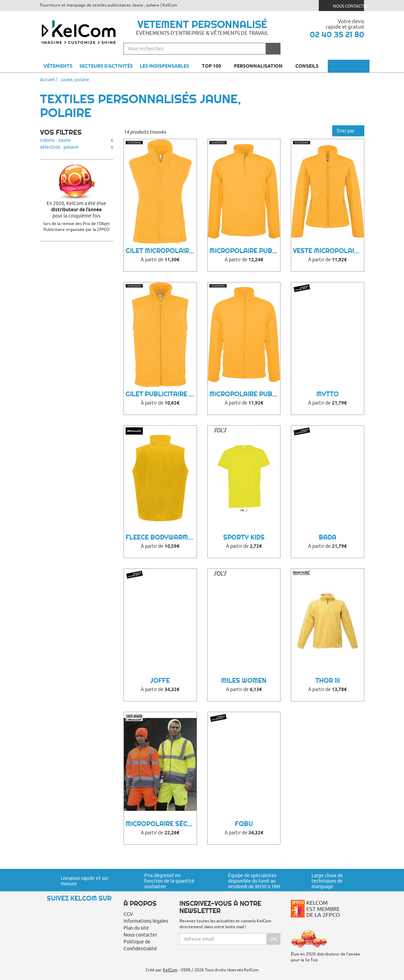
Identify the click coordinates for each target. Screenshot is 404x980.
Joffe (160, 681)
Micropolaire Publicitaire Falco (245, 394)
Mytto (328, 394)
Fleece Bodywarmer (161, 537)
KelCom (170, 970)
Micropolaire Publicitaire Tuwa (245, 251)
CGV (128, 914)
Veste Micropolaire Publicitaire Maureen (328, 251)
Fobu (244, 824)
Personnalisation (261, 66)
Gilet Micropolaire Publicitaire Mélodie (161, 251)
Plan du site (136, 928)
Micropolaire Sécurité (161, 824)
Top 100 (214, 66)
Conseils (310, 66)
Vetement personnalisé (202, 24)
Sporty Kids (244, 537)
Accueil (47, 79)
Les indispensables (164, 66)
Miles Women (244, 681)
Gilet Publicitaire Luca (161, 394)
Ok (274, 939)
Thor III (328, 681)
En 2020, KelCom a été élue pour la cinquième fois (77, 210)
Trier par (348, 131)
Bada (328, 537)
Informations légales (146, 921)
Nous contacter (344, 5)
